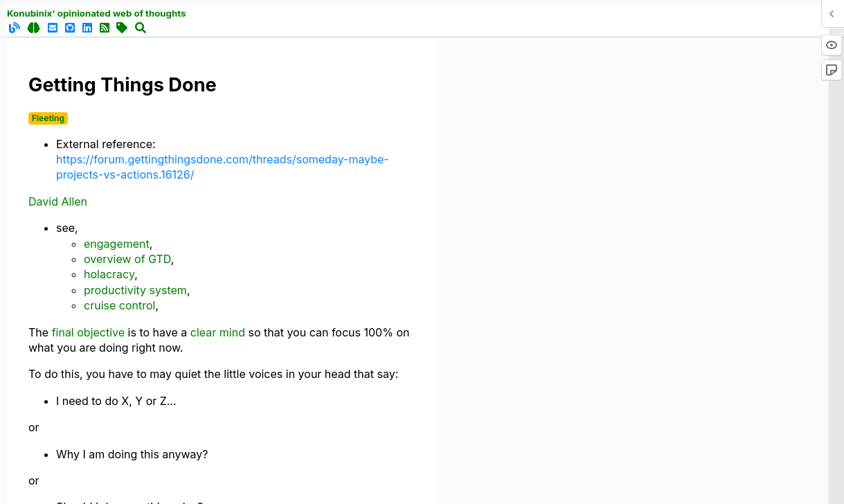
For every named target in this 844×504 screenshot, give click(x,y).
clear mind (218, 332)
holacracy (109, 274)
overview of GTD (127, 259)
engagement (117, 244)
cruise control (119, 305)
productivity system (135, 290)
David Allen (58, 201)
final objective (88, 332)
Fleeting (48, 118)
